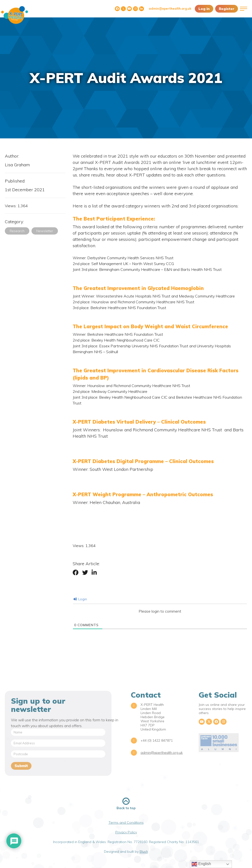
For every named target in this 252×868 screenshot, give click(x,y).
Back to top (126, 804)
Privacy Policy (126, 832)
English (201, 864)
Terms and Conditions (126, 822)
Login (80, 599)
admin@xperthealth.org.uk (170, 8)
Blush (144, 852)
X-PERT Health (15, 15)
